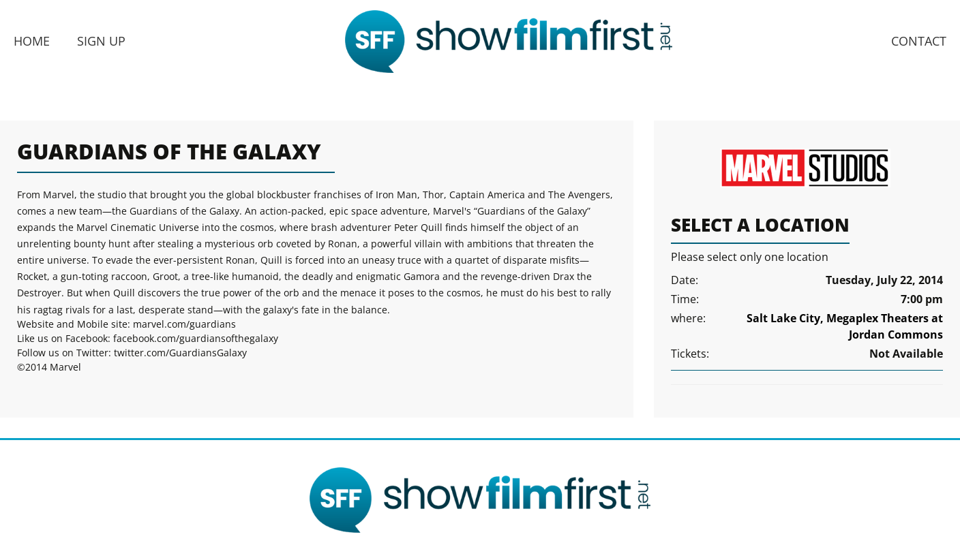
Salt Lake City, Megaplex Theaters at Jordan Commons (845, 326)
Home (32, 41)
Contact (919, 41)
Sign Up (101, 41)
